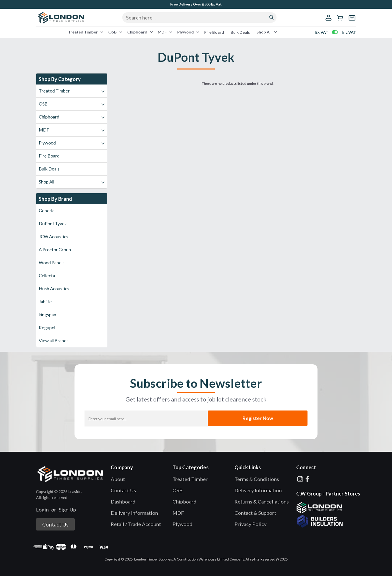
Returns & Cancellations (262, 501)
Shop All (266, 32)
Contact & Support (255, 513)
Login (42, 509)
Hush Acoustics (54, 288)
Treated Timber (85, 32)
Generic (47, 210)
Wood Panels (52, 262)
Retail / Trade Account (136, 524)
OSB (115, 32)
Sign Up (67, 509)
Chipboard (140, 32)
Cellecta (47, 275)
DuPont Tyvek (53, 223)
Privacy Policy (250, 524)
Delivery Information (134, 513)
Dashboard (123, 501)
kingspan (47, 314)
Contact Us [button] (55, 524)
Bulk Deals (240, 32)
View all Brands (54, 340)
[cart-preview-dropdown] (341, 18)
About (118, 479)
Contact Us (123, 490)
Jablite (45, 301)
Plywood (188, 32)
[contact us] (352, 21)
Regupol (47, 327)
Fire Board (214, 32)
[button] (71, 474)
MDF (165, 32)
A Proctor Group (55, 249)
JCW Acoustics (53, 236)
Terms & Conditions (257, 479)
